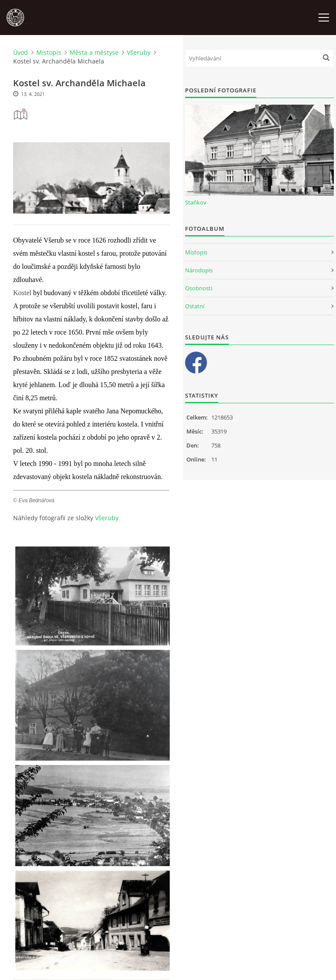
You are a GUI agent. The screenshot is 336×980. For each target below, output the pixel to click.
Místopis (49, 52)
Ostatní (195, 306)
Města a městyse (94, 52)
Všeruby (139, 52)
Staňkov (196, 202)
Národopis (199, 270)
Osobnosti (199, 288)
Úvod (21, 52)
